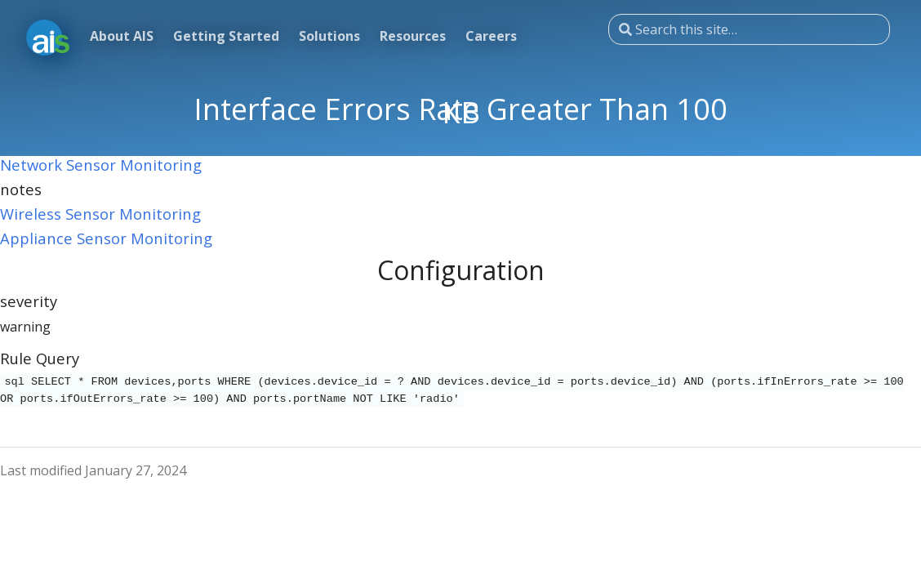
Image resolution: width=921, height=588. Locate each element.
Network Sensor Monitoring (101, 165)
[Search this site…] (749, 29)
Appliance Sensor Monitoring (106, 238)
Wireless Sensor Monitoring (100, 214)
